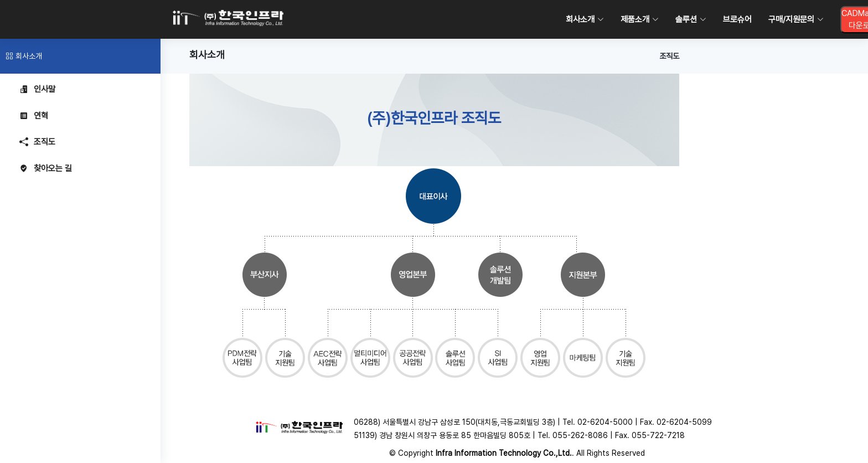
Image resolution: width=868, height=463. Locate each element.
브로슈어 (737, 19)
